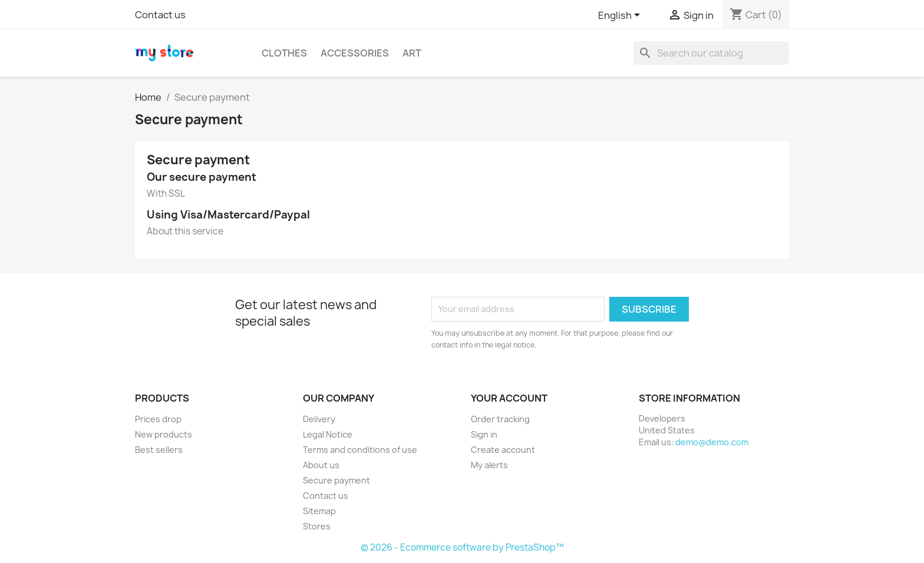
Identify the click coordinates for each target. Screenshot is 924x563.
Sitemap (319, 511)
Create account (503, 450)
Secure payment (336, 480)
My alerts (489, 465)
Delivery (319, 419)
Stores (317, 526)
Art (412, 53)
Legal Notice (328, 434)
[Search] (711, 53)
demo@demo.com (712, 442)
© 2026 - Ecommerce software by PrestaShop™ (462, 547)
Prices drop (158, 419)
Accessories (355, 53)
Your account (509, 398)
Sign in (484, 434)
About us (321, 465)
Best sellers (159, 450)
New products (164, 434)
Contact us (160, 15)
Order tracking (500, 419)
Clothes (284, 53)
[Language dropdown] (621, 16)
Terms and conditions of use (360, 450)
